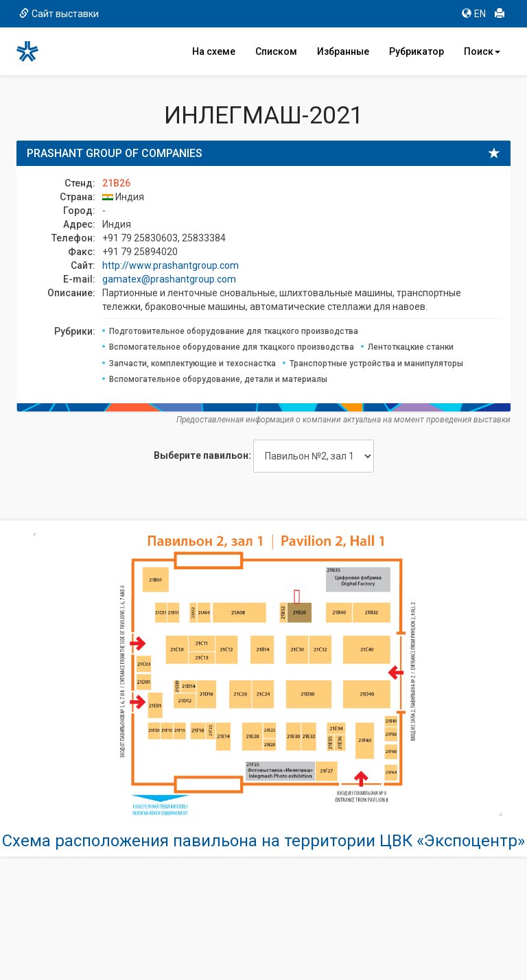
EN (474, 14)
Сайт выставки (59, 14)
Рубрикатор (417, 51)
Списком (276, 51)
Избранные (343, 51)
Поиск (482, 51)
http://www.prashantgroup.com (171, 265)
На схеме (214, 51)
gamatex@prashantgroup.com (169, 279)
